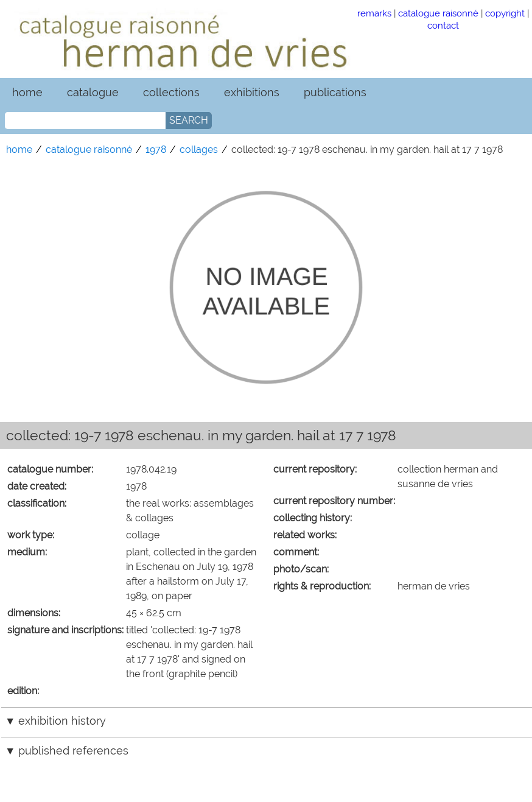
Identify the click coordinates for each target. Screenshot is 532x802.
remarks (374, 13)
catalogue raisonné (438, 13)
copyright (505, 13)
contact (443, 25)
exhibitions (252, 92)
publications (335, 92)
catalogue (93, 92)
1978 (156, 149)
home (27, 92)
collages (199, 149)
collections (171, 92)
